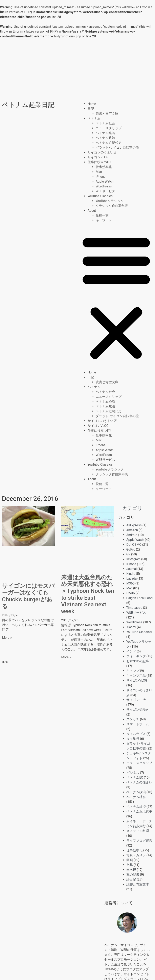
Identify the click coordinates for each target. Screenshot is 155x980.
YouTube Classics (100, 196)
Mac (99, 172)
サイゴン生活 (136, 700)
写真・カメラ (136, 855)
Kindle (131, 574)
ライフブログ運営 (139, 841)
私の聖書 (133, 875)
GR (128, 554)
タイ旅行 (133, 739)
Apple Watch (105, 181)
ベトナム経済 (105, 133)
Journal (131, 569)
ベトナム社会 (105, 123)
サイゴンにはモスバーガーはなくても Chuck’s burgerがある (28, 596)
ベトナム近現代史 (109, 143)
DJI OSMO (134, 545)
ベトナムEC (135, 778)
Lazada (131, 579)
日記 (91, 109)
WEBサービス (105, 191)
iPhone (101, 177)
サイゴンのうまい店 (102, 152)
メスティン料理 (138, 831)
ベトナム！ (96, 118)
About (92, 211)
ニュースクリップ (109, 128)
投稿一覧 (102, 215)
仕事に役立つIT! (99, 162)
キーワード (104, 220)
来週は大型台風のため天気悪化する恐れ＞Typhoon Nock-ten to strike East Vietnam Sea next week (88, 594)
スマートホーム (138, 724)
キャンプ (133, 671)
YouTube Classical (139, 632)
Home (92, 104)
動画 (130, 860)
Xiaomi (131, 627)
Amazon (132, 530)
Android (132, 535)
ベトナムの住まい (139, 782)
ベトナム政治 (105, 138)
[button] (116, 296)
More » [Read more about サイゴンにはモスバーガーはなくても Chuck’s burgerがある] (7, 638)
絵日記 (131, 879)
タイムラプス (136, 734)
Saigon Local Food (139, 598)
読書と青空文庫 (107, 114)
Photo (131, 593)
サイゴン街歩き (138, 710)
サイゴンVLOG (98, 157)
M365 (130, 583)
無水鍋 (131, 870)
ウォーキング (136, 656)
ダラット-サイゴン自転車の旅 (117, 147)
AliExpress (134, 525)
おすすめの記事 (138, 661)
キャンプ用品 (136, 676)
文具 (130, 865)
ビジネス (133, 773)
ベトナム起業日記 (28, 105)
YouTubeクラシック (110, 201)
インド (131, 651)
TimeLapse (134, 608)
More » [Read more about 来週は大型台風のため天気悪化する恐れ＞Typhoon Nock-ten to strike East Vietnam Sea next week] (66, 657)
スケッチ (133, 719)
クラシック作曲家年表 (112, 206)
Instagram (133, 559)
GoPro (131, 549)
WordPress (104, 186)
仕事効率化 (104, 167)
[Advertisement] (77, 69)
